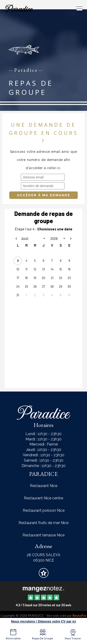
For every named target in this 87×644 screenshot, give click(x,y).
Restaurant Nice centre (43, 498)
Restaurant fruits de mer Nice (43, 523)
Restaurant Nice (44, 486)
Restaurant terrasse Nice (43, 535)
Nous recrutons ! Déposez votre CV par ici (43, 621)
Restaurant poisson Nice (44, 510)
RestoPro (79, 615)
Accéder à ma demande (44, 195)
